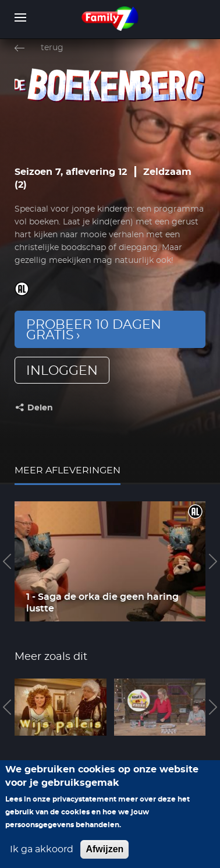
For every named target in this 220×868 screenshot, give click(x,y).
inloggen (62, 371)
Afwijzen (104, 850)
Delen (40, 408)
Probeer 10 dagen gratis (94, 330)
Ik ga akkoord (42, 851)
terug (52, 48)
